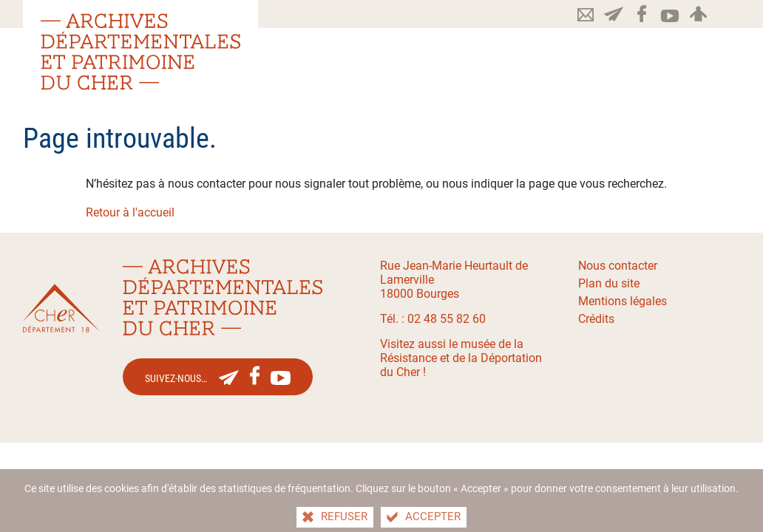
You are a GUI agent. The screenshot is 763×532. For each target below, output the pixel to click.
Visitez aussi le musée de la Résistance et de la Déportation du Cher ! (461, 358)
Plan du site (609, 283)
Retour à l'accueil (130, 212)
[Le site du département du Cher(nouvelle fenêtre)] (62, 308)
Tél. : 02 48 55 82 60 (433, 319)
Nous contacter (618, 266)
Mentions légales (623, 301)
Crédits (596, 319)
